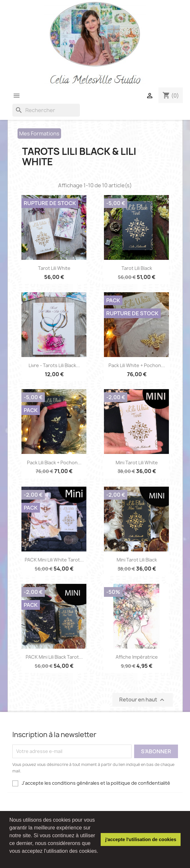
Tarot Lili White (54, 268)
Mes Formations (39, 133)
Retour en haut (143, 700)
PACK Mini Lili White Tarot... (54, 560)
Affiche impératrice (137, 657)
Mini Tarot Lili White (137, 463)
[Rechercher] (46, 110)
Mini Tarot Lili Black (137, 560)
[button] (10, 860)
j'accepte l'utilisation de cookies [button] (141, 839)
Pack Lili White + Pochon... (137, 365)
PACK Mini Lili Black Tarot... (54, 657)
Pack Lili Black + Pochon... (54, 463)
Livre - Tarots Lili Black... (54, 365)
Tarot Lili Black (137, 268)
